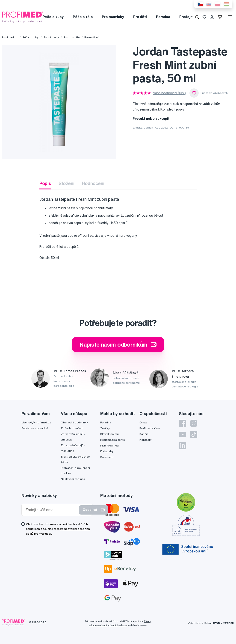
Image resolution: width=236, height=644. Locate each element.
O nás (143, 422)
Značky (105, 428)
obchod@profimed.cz (36, 422)
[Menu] (230, 17)
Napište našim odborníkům (118, 344)
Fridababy (107, 451)
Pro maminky (113, 17)
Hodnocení (93, 183)
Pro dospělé (72, 37)
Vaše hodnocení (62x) (169, 93)
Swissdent (107, 457)
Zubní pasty (51, 37)
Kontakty (145, 440)
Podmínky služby (118, 625)
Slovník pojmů (109, 434)
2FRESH (229, 623)
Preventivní (91, 37)
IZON (217, 623)
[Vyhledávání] (197, 17)
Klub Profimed (109, 445)
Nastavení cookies (73, 479)
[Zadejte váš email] (51, 510)
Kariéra (144, 434)
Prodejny (187, 17)
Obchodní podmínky (74, 422)
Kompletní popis (172, 109)
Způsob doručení (72, 428)
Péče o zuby (53, 17)
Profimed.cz (10, 37)
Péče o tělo (83, 17)
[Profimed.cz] (23, 17)
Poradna (163, 17)
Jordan (148, 127)
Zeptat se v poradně (35, 428)
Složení (66, 183)
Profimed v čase (150, 428)
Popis (45, 183)
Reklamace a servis (112, 440)
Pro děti (140, 17)
